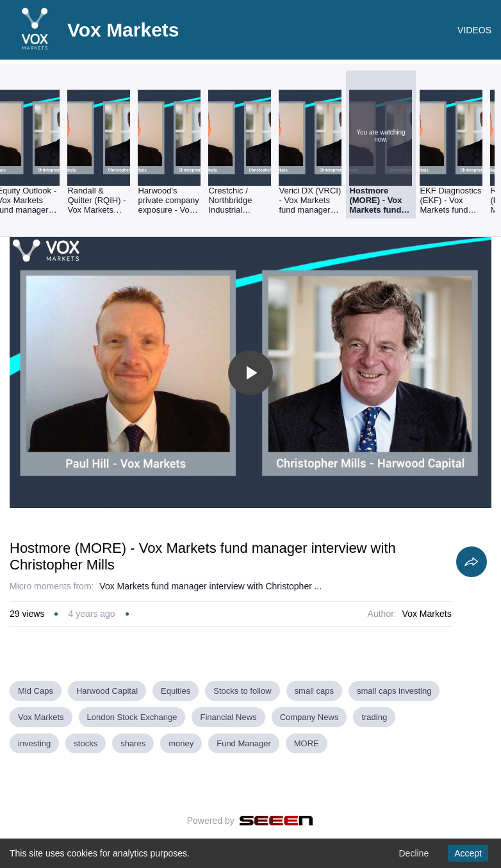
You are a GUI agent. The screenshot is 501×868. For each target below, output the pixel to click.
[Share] (472, 562)
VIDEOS (474, 30)
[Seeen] (276, 821)
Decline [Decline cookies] (414, 853)
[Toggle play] (250, 373)
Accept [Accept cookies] (468, 853)
